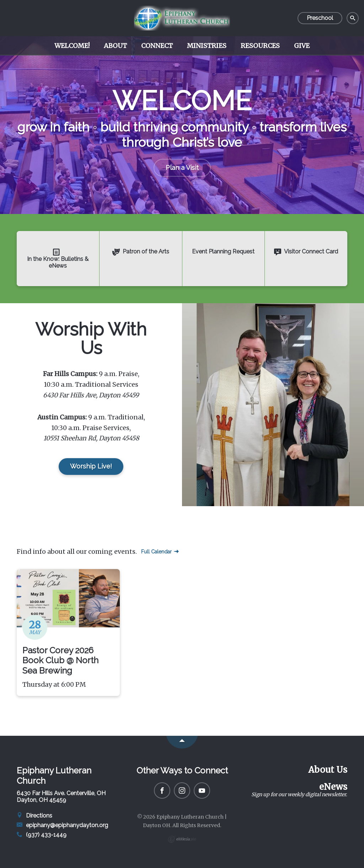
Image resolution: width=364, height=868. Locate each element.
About (115, 46)
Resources (260, 46)
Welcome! (72, 46)
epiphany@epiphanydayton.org (62, 825)
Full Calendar (160, 552)
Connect (157, 46)
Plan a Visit (182, 168)
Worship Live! (91, 466)
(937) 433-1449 (42, 835)
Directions (34, 816)
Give (302, 46)
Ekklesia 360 (182, 839)
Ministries (207, 46)
